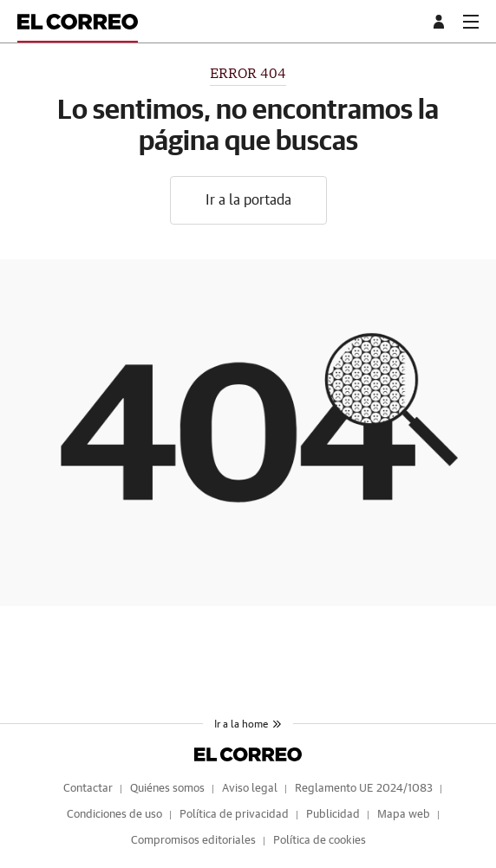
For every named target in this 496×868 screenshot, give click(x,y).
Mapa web (404, 815)
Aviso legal (250, 789)
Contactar (88, 789)
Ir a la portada (248, 200)
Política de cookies (320, 841)
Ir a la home (248, 724)
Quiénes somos (167, 789)
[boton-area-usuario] (441, 22)
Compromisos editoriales (193, 841)
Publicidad (333, 815)
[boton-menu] (471, 22)
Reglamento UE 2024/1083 (364, 789)
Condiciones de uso (114, 815)
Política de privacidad (234, 815)
